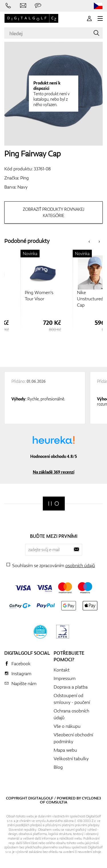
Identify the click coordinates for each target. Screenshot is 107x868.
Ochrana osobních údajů (71, 714)
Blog (58, 767)
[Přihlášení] (89, 18)
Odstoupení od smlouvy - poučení (72, 699)
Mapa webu (65, 750)
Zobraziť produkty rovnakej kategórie (54, 212)
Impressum (65, 678)
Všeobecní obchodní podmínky (73, 738)
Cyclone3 (91, 798)
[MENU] (100, 18)
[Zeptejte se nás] (38, 6)
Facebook (21, 664)
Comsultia (57, 802)
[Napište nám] (23, 6)
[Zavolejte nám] (8, 6)
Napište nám (24, 683)
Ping (25, 178)
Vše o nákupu (67, 726)
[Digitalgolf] (54, 504)
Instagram (21, 673)
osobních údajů (80, 565)
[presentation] (89, 241)
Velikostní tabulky (71, 759)
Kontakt (62, 670)
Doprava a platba (71, 687)
